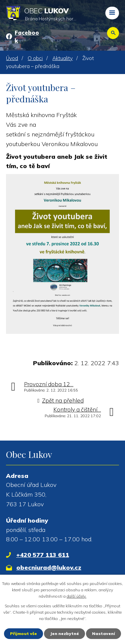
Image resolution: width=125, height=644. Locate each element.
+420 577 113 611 (43, 555)
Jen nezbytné (64, 633)
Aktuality (62, 58)
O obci (35, 58)
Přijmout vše (23, 633)
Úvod (12, 58)
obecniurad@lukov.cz (49, 567)
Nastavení (103, 633)
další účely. (76, 596)
